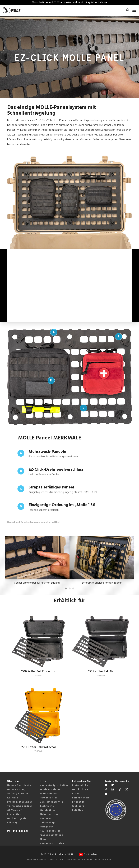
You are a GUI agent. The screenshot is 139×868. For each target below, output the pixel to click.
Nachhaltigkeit (17, 818)
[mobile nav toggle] (134, 9)
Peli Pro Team (81, 797)
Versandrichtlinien (52, 843)
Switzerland (89, 854)
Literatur (78, 801)
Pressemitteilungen (20, 801)
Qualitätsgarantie (51, 801)
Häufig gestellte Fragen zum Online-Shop (52, 835)
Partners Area (49, 797)
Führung (12, 822)
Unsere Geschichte (19, 785)
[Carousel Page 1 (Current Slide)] (66, 588)
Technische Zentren (20, 806)
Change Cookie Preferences (98, 859)
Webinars (78, 806)
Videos (76, 793)
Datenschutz (74, 859)
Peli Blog (78, 810)
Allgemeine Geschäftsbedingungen (45, 859)
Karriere (13, 797)
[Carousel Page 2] (70, 588)
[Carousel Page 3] (73, 588)
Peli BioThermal (18, 830)
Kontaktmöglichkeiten (54, 785)
